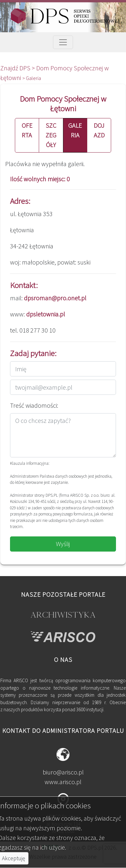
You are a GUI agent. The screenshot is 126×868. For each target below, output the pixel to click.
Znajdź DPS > (18, 68)
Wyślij (63, 544)
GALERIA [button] (75, 130)
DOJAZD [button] (99, 130)
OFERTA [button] (27, 130)
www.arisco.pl (63, 782)
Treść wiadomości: (34, 405)
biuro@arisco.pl (63, 772)
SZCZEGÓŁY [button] (51, 135)
